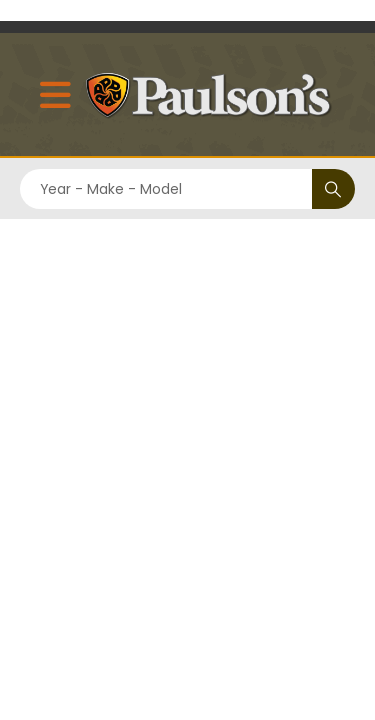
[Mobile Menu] (52, 94)
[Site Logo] (214, 94)
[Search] (333, 189)
